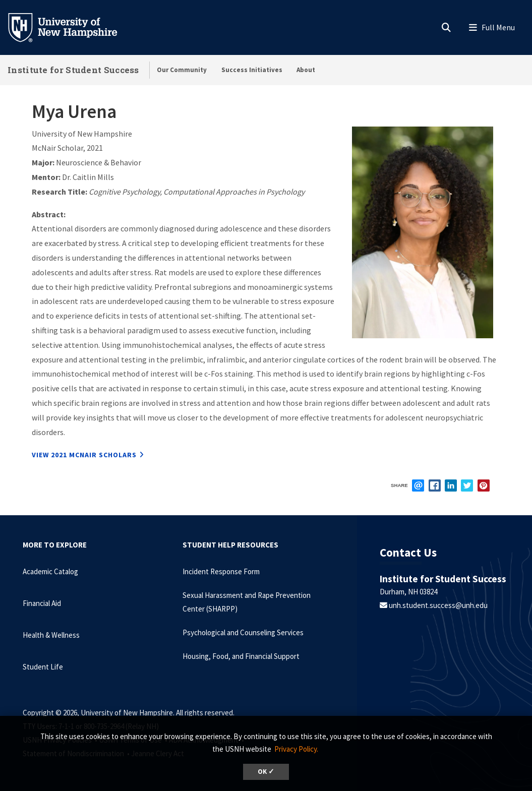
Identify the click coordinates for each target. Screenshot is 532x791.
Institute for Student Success (73, 70)
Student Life (43, 667)
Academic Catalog (50, 571)
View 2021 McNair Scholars (84, 455)
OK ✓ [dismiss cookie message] (266, 772)
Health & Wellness (51, 635)
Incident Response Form (221, 571)
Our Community (182, 70)
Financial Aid (42, 603)
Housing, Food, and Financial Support (241, 656)
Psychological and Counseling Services (243, 632)
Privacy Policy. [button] (296, 749)
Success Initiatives (252, 70)
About (306, 70)
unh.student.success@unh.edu (437, 605)
